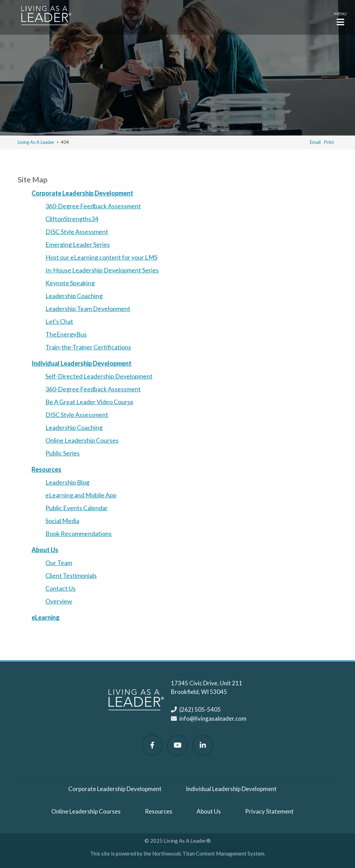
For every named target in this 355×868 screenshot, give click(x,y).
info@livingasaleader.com (213, 718)
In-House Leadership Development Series (102, 270)
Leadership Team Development (88, 309)
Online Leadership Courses (82, 440)
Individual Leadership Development (81, 363)
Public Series (63, 453)
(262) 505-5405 (200, 709)
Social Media (62, 521)
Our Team (59, 563)
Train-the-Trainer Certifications (88, 347)
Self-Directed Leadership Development (99, 376)
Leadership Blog (67, 482)
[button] (340, 18)
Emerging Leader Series (78, 244)
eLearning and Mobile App (81, 495)
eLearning (46, 617)
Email (315, 142)
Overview (59, 601)
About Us (45, 550)
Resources (46, 469)
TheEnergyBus (66, 334)
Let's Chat (59, 321)
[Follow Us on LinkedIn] (203, 745)
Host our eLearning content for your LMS (101, 257)
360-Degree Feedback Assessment (93, 206)
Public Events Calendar (77, 508)
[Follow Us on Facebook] (152, 745)
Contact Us (60, 588)
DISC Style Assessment (77, 232)
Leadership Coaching (74, 296)
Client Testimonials (71, 575)
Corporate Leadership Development (82, 193)
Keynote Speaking (70, 283)
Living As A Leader (36, 142)
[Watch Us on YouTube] (177, 745)
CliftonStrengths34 (72, 219)
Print (329, 142)
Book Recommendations (79, 533)
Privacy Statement (269, 811)
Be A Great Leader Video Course (89, 402)
